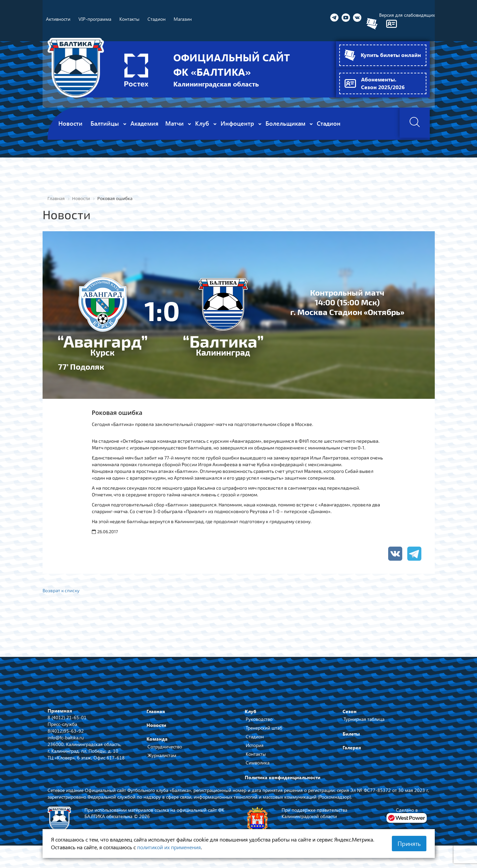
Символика (258, 763)
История (255, 746)
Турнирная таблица (364, 720)
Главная (156, 712)
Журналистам (162, 756)
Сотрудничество (165, 747)
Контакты (256, 755)
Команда (157, 739)
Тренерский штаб (264, 728)
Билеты (351, 734)
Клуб (251, 712)
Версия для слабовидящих (407, 15)
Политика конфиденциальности (283, 778)
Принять (409, 844)
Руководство (259, 720)
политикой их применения (169, 847)
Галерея (352, 748)
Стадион (255, 737)
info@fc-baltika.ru (66, 738)
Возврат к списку (62, 590)
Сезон (350, 712)
